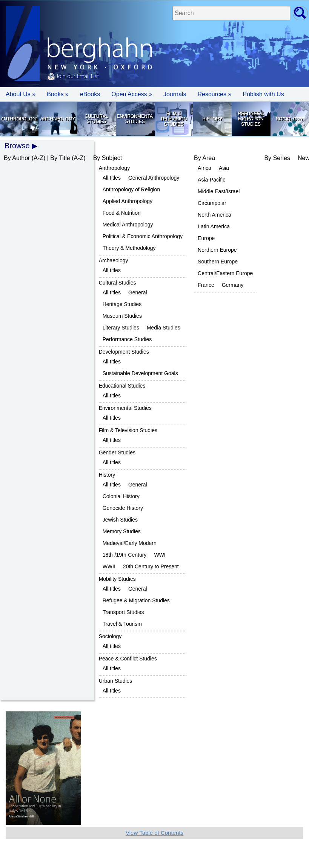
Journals (175, 94)
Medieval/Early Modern (130, 543)
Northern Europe (217, 250)
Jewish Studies (120, 520)
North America (214, 215)
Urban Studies (116, 681)
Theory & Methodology (129, 248)
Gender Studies (117, 452)
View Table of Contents (154, 833)
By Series (277, 158)
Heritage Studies (122, 304)
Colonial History (121, 496)
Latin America (214, 226)
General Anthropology (154, 178)
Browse (17, 146)
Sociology (289, 119)
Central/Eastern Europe (225, 273)
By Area (204, 158)
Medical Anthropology (128, 225)
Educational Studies (122, 386)
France (206, 285)
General (138, 292)
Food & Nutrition (122, 213)
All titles (112, 178)
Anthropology (19, 119)
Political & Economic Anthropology (143, 236)
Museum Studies (122, 316)
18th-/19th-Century (125, 555)
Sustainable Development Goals (140, 373)
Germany (233, 285)
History (212, 119)
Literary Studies (121, 328)
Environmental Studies (135, 119)
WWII (109, 566)
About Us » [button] (21, 94)
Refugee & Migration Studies (251, 119)
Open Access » (132, 94)
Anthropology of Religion (131, 189)
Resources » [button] (214, 94)
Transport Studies (123, 612)
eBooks (90, 94)
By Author (17, 158)
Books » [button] (58, 94)
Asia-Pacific (211, 180)
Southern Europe (218, 262)
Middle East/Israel (219, 191)
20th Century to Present (151, 566)
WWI (160, 555)
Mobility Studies (117, 579)
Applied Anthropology (128, 201)
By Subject (108, 158)
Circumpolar (212, 203)
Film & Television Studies (174, 119)
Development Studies (124, 352)
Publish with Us (263, 94)
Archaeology (58, 119)
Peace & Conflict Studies (128, 659)
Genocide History (123, 508)
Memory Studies (122, 531)
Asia (224, 168)
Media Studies (164, 328)
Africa (204, 168)
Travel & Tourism (122, 624)
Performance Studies (127, 339)
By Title (60, 158)
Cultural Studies (96, 119)
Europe (206, 238)
